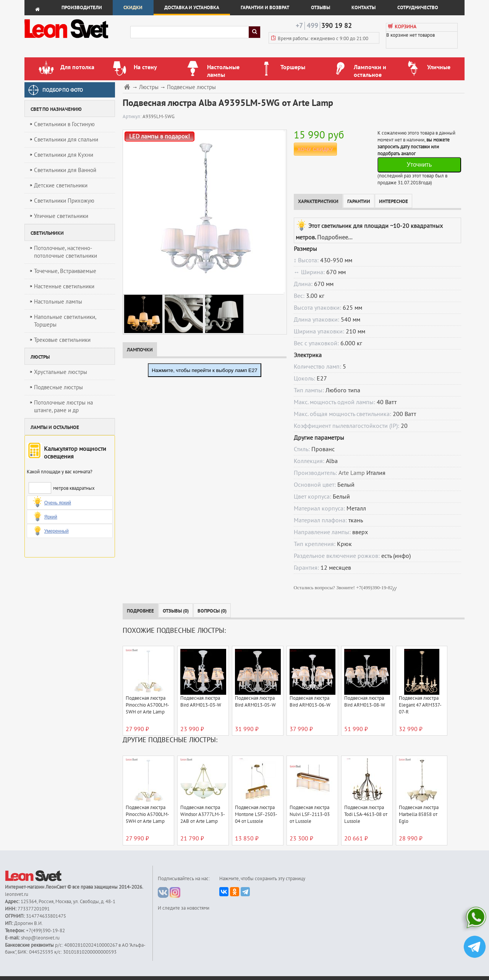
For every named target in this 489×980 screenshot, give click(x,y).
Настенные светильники (64, 286)
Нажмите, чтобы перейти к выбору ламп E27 (205, 370)
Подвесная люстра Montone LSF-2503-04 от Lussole (256, 814)
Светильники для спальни (66, 140)
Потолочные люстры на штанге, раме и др (63, 406)
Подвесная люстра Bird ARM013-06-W (310, 702)
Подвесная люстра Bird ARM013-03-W (201, 702)
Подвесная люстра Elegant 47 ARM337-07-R (420, 705)
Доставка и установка (192, 8)
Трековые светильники (62, 340)
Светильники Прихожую (64, 201)
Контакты (364, 8)
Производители (82, 8)
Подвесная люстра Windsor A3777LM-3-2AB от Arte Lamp (203, 814)
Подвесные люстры (58, 387)
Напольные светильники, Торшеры (65, 321)
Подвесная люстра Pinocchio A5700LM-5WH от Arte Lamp (147, 705)
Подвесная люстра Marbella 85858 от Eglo (419, 814)
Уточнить (419, 165)
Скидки (133, 8)
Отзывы (321, 8)
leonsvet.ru (17, 894)
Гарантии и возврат (265, 8)
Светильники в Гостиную (64, 124)
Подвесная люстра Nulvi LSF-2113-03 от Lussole (310, 814)
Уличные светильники (61, 216)
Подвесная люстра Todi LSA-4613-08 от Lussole (366, 814)
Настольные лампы (58, 302)
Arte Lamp (352, 473)
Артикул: (133, 117)
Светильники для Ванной (65, 170)
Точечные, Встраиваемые (65, 271)
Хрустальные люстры (61, 372)
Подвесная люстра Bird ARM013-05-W (255, 702)
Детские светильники (61, 185)
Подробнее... (335, 237)
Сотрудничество (418, 8)
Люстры (149, 87)
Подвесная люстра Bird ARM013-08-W (365, 702)
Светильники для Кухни (64, 155)
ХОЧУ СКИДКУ (315, 149)
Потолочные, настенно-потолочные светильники (66, 252)
